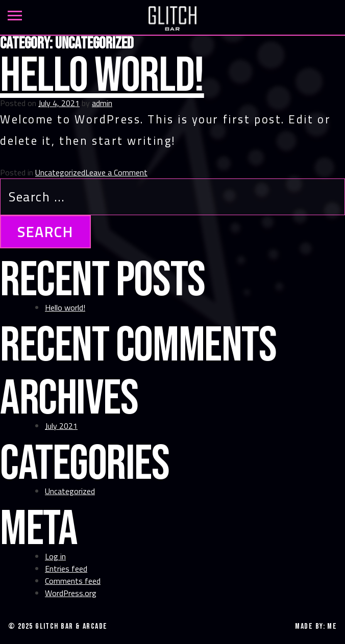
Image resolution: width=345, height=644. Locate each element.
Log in (55, 556)
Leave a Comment (116, 172)
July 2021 (61, 426)
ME (332, 626)
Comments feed (73, 581)
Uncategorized (60, 172)
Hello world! (102, 76)
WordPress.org (71, 593)
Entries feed (66, 569)
